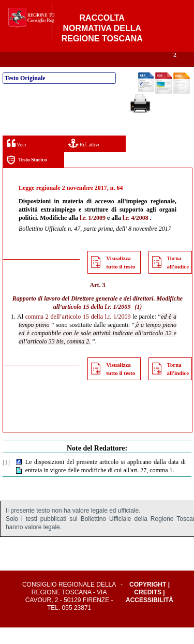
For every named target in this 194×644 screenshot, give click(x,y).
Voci (16, 160)
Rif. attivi (84, 160)
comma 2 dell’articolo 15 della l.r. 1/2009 (78, 333)
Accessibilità (150, 617)
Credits (148, 609)
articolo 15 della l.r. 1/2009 (96, 323)
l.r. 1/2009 (93, 234)
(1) (138, 323)
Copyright (148, 601)
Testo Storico (27, 177)
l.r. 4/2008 (136, 234)
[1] (6, 479)
